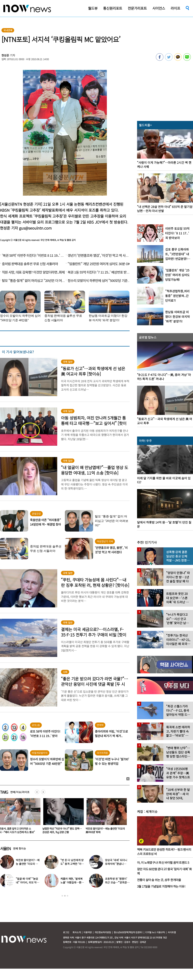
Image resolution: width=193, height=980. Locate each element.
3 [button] (68, 896)
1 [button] (62, 896)
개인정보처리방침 (103, 932)
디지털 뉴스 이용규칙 (155, 932)
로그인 (66, 932)
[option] (61, 817)
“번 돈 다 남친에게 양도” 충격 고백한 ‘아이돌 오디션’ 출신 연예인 (73, 864)
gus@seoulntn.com (35, 228)
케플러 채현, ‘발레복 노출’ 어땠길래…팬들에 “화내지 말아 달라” (72, 882)
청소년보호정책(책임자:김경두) (128, 932)
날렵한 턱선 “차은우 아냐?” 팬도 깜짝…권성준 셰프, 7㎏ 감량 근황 (105, 830)
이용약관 (88, 932)
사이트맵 (172, 932)
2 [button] (65, 896)
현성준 (5, 55)
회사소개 (77, 932)
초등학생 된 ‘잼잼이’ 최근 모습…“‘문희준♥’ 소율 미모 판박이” (117, 882)
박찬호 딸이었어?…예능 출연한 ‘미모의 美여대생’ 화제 (28, 864)
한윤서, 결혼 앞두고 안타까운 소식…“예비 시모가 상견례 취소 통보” (59, 830)
